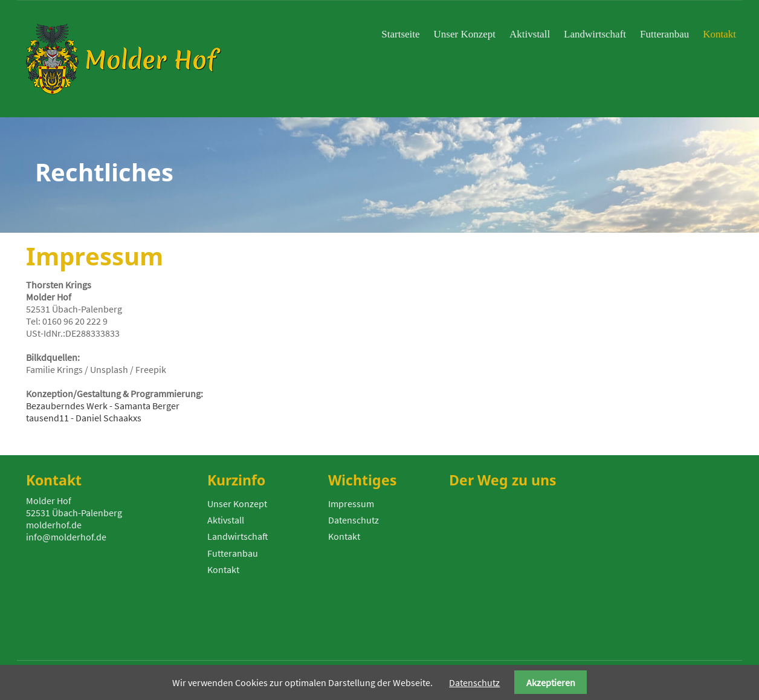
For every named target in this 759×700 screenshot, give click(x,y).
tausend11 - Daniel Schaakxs (84, 418)
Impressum (351, 504)
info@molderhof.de (66, 537)
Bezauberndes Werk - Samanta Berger (103, 406)
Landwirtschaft (238, 536)
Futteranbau (233, 553)
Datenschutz (354, 520)
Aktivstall (226, 520)
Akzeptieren (551, 682)
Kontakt (223, 569)
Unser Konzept (237, 504)
